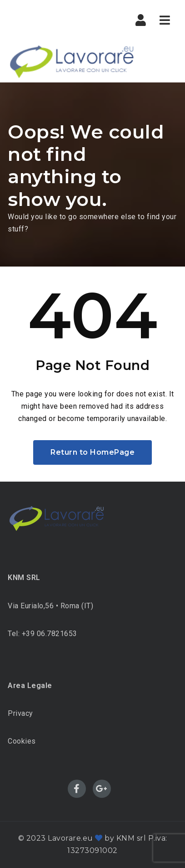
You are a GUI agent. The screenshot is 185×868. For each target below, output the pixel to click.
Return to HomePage (92, 452)
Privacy (20, 713)
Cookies (22, 741)
